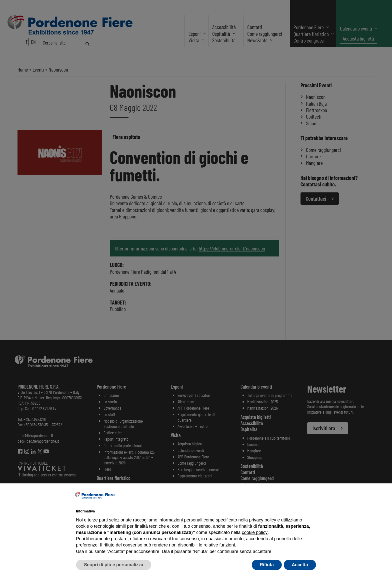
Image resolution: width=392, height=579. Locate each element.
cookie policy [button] (254, 532)
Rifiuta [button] (267, 565)
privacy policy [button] (262, 520)
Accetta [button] (300, 565)
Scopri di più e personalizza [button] (114, 565)
